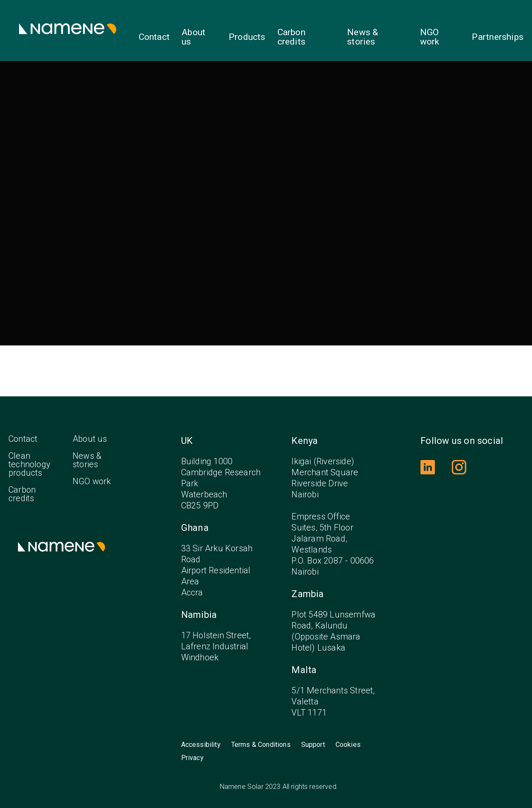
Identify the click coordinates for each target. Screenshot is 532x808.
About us (193, 37)
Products (247, 37)
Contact (154, 37)
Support (313, 745)
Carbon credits (291, 37)
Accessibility (201, 745)
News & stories (363, 37)
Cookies (348, 745)
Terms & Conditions (261, 745)
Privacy (192, 758)
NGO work (430, 37)
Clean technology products (29, 464)
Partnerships (498, 37)
